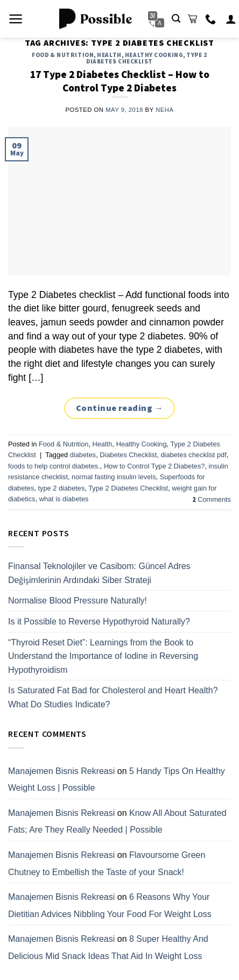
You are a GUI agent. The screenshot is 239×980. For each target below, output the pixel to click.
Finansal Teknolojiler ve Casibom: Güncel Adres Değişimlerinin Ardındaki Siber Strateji (99, 573)
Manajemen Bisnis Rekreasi (61, 771)
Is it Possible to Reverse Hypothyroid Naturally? (99, 622)
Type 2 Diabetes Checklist (147, 58)
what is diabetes (64, 499)
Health (109, 55)
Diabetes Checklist (128, 455)
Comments (212, 499)
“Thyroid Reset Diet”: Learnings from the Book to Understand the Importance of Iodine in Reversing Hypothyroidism (103, 656)
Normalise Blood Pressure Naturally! (78, 601)
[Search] (176, 19)
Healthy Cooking (154, 55)
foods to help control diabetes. (54, 466)
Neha (164, 110)
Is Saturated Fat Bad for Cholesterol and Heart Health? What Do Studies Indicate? (113, 698)
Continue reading (120, 408)
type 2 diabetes (62, 488)
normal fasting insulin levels (114, 477)
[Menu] (16, 19)
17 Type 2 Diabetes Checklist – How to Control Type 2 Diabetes (120, 81)
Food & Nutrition (63, 55)
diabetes (83, 455)
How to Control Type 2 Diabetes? (154, 466)
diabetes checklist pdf (193, 455)
